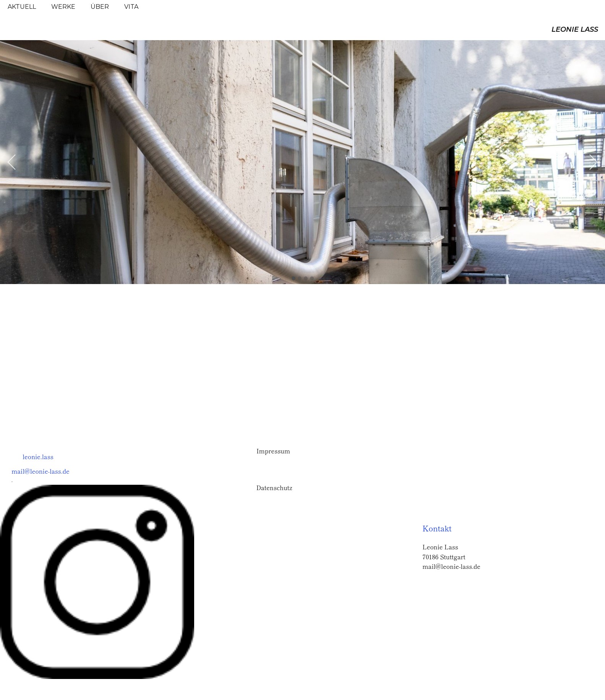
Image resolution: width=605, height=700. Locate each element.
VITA (131, 7)
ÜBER (100, 7)
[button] (11, 162)
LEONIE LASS (575, 29)
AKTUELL (22, 7)
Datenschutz (274, 487)
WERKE (63, 7)
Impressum (273, 451)
